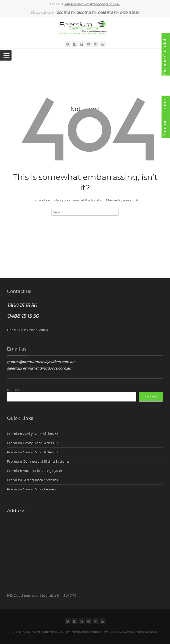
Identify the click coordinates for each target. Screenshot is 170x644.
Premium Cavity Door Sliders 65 (33, 434)
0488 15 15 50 (23, 316)
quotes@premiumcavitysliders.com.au (41, 362)
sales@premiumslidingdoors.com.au (39, 368)
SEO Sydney (125, 632)
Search (13, 390)
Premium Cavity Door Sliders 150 (33, 452)
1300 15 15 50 (22, 305)
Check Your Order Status (27, 330)
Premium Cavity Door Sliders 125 (33, 443)
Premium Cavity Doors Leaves (31, 489)
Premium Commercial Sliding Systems (38, 461)
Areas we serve (146, 632)
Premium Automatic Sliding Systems (36, 471)
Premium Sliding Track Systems (32, 480)
